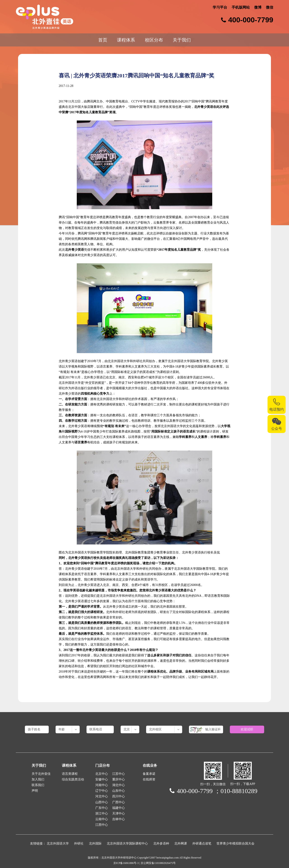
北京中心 (102, 774)
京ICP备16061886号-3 (126, 863)
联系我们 (38, 785)
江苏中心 (119, 774)
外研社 (79, 844)
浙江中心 (102, 814)
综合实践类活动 (73, 779)
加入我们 (38, 779)
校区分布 (154, 40)
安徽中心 (102, 779)
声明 (35, 791)
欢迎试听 (247, 729)
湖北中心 (119, 785)
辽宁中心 (102, 791)
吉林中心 (119, 819)
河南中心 (102, 785)
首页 (103, 40)
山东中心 (119, 791)
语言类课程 (70, 774)
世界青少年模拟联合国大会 (235, 844)
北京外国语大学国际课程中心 (127, 844)
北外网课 (181, 844)
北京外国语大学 (58, 844)
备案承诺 (149, 774)
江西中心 (102, 825)
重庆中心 (119, 779)
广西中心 (119, 802)
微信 (270, 7)
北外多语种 (161, 844)
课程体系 (126, 40)
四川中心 (119, 796)
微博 (258, 7)
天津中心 (119, 814)
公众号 (277, 429)
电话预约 (277, 409)
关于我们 (182, 40)
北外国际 (95, 844)
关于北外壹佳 (41, 774)
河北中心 (102, 796)
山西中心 (102, 802)
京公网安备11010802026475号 (158, 863)
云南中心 (102, 819)
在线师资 (149, 779)
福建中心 (119, 808)
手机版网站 (241, 7)
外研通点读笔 (202, 844)
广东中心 (102, 808)
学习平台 (220, 7)
